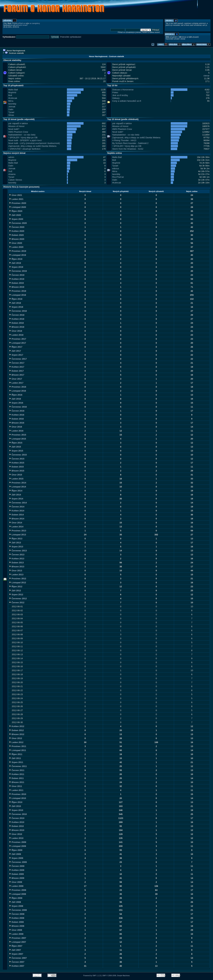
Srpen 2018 (16, 307)
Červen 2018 (17, 315)
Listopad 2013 (17, 535)
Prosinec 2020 (18, 203)
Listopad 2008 (17, 894)
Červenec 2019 (18, 271)
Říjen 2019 (16, 259)
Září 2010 (15, 806)
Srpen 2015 (16, 451)
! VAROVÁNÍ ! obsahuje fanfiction (24, 149)
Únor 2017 (15, 379)
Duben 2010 (16, 826)
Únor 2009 (15, 882)
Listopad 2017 (17, 343)
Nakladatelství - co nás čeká (22, 135)
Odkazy (116, 98)
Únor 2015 (15, 475)
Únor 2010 (15, 834)
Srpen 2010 (16, 810)
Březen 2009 (17, 878)
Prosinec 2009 (18, 842)
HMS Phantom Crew (18, 132)
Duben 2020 (16, 235)
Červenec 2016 (18, 407)
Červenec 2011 (18, 766)
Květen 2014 (17, 511)
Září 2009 (15, 854)
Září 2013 (15, 543)
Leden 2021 (16, 199)
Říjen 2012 (16, 587)
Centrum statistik (16, 53)
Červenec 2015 (18, 455)
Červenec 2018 (18, 311)
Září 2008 (15, 902)
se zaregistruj (35, 23)
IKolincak (13, 98)
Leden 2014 (16, 527)
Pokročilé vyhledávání (71, 37)
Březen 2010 (17, 830)
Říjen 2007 (16, 946)
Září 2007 (15, 950)
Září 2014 (15, 495)
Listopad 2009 (17, 846)
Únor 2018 (15, 331)
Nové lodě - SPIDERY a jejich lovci (25, 140)
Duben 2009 (16, 874)
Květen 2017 (17, 367)
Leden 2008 (16, 934)
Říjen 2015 (16, 443)
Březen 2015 (17, 471)
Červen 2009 (17, 866)
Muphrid (12, 92)
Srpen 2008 (16, 906)
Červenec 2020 (18, 223)
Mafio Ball (13, 90)
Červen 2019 (17, 275)
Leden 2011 (16, 790)
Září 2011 (15, 758)
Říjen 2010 (16, 802)
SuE (10, 171)
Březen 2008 (17, 926)
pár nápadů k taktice (18, 123)
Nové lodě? (14, 129)
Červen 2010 (17, 818)
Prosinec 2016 (18, 387)
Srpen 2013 (16, 547)
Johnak (12, 107)
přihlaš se (22, 23)
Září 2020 (15, 215)
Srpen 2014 (16, 499)
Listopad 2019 (17, 255)
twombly (12, 104)
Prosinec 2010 (18, 794)
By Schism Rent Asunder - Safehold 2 (130, 143)
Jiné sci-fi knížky (120, 95)
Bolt (10, 95)
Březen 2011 (17, 782)
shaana (12, 174)
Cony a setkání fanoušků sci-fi (127, 101)
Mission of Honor (16, 126)
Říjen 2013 (16, 539)
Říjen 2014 (16, 491)
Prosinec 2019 (18, 251)
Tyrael (11, 112)
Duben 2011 (16, 778)
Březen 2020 (17, 239)
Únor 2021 (15, 195)
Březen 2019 (17, 287)
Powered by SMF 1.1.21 (92, 976)
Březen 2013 (17, 567)
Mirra (11, 101)
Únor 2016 (15, 427)
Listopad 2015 (17, 439)
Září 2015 (15, 447)
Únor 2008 (15, 930)
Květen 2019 (17, 279)
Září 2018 (15, 303)
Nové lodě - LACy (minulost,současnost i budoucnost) (34, 143)
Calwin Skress (15, 180)
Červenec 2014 (18, 503)
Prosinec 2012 (18, 579)
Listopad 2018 (17, 295)
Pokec (115, 92)
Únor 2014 (15, 523)
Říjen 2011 (16, 754)
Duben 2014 (16, 515)
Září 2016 (15, 399)
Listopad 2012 (17, 583)
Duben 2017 (16, 371)
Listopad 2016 (17, 391)
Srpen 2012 (16, 595)
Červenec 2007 (18, 958)
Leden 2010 (16, 838)
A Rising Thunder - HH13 (124, 140)
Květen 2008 (17, 918)
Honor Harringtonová (16, 51)
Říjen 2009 (16, 850)
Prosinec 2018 (18, 291)
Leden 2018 (16, 335)
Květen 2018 (17, 319)
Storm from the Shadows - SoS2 (128, 149)
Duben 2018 (16, 323)
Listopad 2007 (17, 942)
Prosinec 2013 (18, 531)
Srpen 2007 (16, 954)
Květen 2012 (17, 726)
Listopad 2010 (17, 798)
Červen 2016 (17, 411)
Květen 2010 (17, 822)
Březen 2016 (17, 423)
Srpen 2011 (16, 762)
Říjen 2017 (16, 347)
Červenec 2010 (18, 814)
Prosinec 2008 (18, 890)
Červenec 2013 (18, 551)
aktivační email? (22, 25)
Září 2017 (15, 351)
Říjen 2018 (16, 299)
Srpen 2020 (16, 219)
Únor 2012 (15, 738)
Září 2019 (15, 263)
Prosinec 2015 (18, 435)
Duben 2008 (16, 922)
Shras (11, 115)
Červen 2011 (17, 770)
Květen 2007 (17, 966)
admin (11, 157)
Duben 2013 (16, 563)
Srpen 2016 (16, 403)
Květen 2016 (17, 415)
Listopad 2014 (17, 487)
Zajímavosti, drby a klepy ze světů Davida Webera (32, 146)
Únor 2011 (15, 786)
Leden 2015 (16, 479)
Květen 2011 (17, 774)
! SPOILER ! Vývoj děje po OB (23, 138)
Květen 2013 (17, 559)
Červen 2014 (17, 507)
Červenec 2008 (18, 910)
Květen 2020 (17, 231)
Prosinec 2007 (18, 938)
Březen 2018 (17, 327)
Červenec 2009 (18, 862)
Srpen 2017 (16, 355)
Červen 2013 (17, 555)
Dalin (11, 109)
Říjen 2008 (16, 898)
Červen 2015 (17, 459)
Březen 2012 (17, 734)
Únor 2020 (15, 243)
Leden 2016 (16, 431)
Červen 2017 (17, 363)
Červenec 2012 (18, 599)
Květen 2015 (17, 463)
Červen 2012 (17, 602)
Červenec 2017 (18, 359)
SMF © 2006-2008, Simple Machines (116, 976)
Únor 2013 (15, 571)
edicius (115, 168)
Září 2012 (15, 591)
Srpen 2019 (16, 267)
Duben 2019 (16, 283)
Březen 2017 (17, 375)
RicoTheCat (118, 177)
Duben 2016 (16, 419)
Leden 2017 (16, 383)
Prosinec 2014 (18, 483)
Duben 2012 (16, 730)
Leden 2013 (16, 575)
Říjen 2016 (16, 395)
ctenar (183, 39)
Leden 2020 (16, 247)
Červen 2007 (17, 962)
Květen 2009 (17, 870)
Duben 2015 (16, 467)
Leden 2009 (16, 886)
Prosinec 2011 (18, 746)
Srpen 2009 (16, 858)
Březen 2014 (17, 519)
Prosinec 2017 (18, 339)
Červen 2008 (17, 914)
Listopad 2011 (17, 750)
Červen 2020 (17, 227)
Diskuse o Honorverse (123, 90)
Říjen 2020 (16, 211)
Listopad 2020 (17, 207)
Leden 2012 (16, 742)
